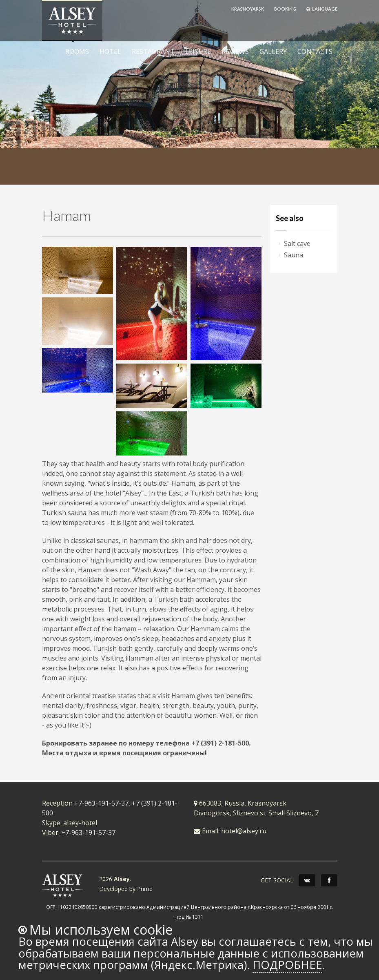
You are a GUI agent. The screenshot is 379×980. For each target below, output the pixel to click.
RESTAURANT (153, 51)
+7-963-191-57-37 (101, 803)
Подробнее (287, 965)
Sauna (294, 255)
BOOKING (285, 9)
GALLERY (273, 51)
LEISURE (196, 51)
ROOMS (75, 51)
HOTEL (110, 51)
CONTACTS (315, 51)
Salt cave (297, 243)
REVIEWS (235, 51)
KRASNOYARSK (248, 9)
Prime (145, 889)
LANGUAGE (322, 9)
